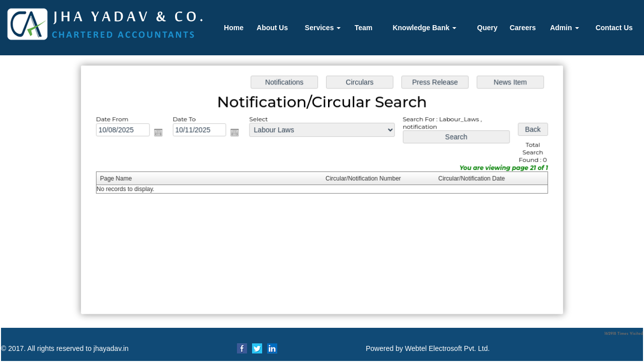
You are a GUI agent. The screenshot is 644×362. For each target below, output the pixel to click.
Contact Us (614, 28)
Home (234, 28)
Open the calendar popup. (160, 133)
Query (487, 28)
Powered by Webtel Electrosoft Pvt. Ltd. (428, 348)
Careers (523, 28)
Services (323, 28)
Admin (564, 28)
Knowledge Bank (424, 28)
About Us (272, 28)
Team (364, 28)
